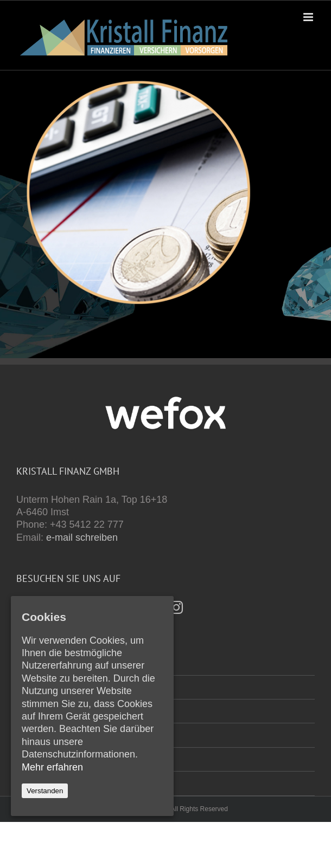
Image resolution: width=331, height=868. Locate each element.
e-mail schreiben (82, 537)
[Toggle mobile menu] (309, 17)
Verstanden (45, 791)
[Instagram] (176, 607)
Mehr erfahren (52, 767)
